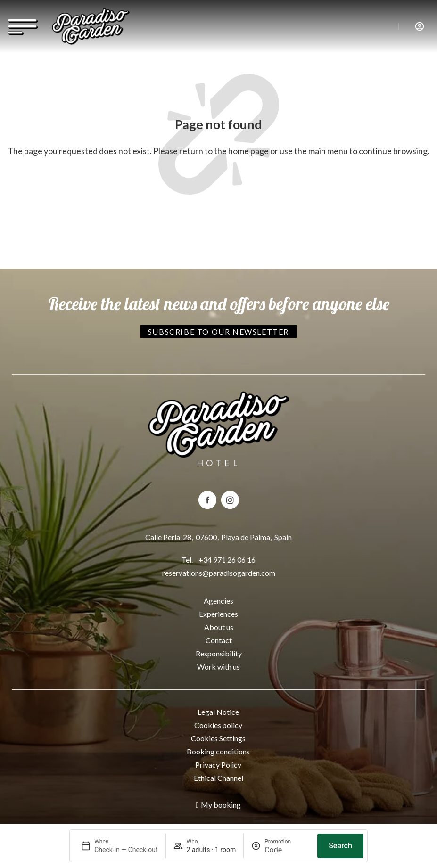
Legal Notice (218, 712)
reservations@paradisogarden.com (219, 573)
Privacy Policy (218, 765)
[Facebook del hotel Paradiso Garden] (207, 500)
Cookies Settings (218, 738)
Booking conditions (218, 751)
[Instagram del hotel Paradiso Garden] (230, 500)
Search (340, 846)
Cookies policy (218, 725)
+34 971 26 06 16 (227, 560)
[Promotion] (287, 850)
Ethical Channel (218, 778)
